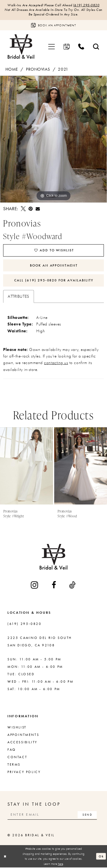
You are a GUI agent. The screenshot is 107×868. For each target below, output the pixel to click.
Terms (14, 765)
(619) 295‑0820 (86, 5)
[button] (52, 47)
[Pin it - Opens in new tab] (31, 209)
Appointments (23, 735)
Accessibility (22, 742)
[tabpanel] (53, 139)
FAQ (12, 750)
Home (12, 69)
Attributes (18, 297)
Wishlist (17, 728)
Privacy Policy (24, 772)
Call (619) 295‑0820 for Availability (54, 281)
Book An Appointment (54, 265)
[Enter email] (53, 815)
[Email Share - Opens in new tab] (38, 209)
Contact (17, 757)
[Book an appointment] (53, 25)
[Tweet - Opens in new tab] (23, 209)
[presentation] (27, 466)
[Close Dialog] (5, 857)
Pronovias (38, 69)
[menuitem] (52, 47)
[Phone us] (81, 47)
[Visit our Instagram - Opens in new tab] (35, 585)
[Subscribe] (87, 815)
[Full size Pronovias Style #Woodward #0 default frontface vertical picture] (53, 139)
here (60, 864)
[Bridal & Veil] (21, 47)
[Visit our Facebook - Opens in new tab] (54, 585)
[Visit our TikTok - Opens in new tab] (73, 585)
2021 (63, 69)
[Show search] (96, 47)
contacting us (56, 363)
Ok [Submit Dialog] (101, 857)
